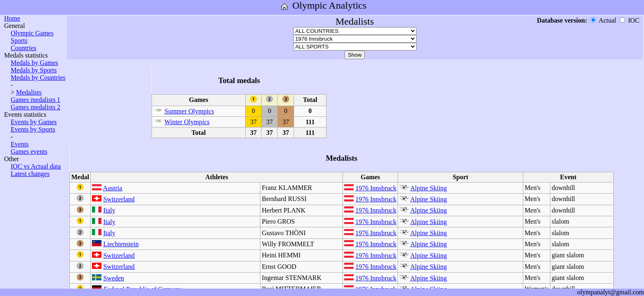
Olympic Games (32, 33)
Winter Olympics (187, 122)
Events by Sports (33, 129)
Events (20, 144)
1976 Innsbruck (376, 188)
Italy (109, 210)
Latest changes (30, 174)
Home (12, 18)
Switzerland (119, 199)
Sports (19, 40)
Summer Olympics (189, 111)
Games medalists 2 (36, 107)
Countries (23, 48)
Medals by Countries (38, 77)
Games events (29, 151)
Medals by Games (34, 63)
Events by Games (34, 122)
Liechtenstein (121, 244)
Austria (113, 188)
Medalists (29, 92)
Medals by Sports (34, 70)
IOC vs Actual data (36, 166)
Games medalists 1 (36, 100)
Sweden (114, 278)
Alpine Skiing (429, 188)
